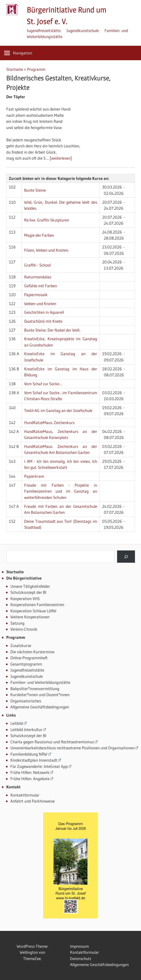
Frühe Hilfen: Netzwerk (30, 772)
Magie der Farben (39, 235)
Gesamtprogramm (26, 664)
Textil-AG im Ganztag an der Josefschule (58, 410)
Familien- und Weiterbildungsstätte (40, 682)
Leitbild (17, 723)
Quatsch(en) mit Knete (43, 321)
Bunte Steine (35, 190)
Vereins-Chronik (24, 629)
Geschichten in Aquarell (44, 312)
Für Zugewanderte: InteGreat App (39, 766)
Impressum (79, 946)
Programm (36, 69)
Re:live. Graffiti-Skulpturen (47, 220)
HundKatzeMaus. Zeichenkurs (49, 422)
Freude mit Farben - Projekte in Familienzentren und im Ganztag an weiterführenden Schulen (61, 491)
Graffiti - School (37, 265)
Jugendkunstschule (83, 30)
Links (11, 715)
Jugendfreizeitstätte (44, 30)
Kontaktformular (25, 795)
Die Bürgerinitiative (24, 578)
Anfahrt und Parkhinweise (32, 801)
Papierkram (34, 476)
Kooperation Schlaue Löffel (33, 611)
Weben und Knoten (40, 304)
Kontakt (13, 787)
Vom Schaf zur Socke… (43, 384)
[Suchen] (126, 557)
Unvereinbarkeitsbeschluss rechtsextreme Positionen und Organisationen (72, 748)
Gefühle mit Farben (41, 286)
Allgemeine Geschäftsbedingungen (40, 707)
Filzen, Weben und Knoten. (46, 250)
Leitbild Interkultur (26, 729)
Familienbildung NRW (29, 754)
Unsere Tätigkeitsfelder (30, 586)
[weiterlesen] (61, 158)
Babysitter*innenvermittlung (35, 689)
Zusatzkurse (21, 645)
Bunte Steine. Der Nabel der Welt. (52, 330)
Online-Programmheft (29, 658)
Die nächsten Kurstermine (32, 652)
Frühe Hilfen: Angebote (30, 779)
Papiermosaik (36, 295)
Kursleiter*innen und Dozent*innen (40, 695)
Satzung (17, 623)
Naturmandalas (38, 277)
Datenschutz (81, 958)
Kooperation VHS (25, 598)
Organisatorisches (26, 701)
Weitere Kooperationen (30, 617)
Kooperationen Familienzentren (37, 604)
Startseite (15, 69)
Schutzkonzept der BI (28, 592)
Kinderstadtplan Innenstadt (34, 760)
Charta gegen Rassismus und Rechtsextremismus (52, 742)
